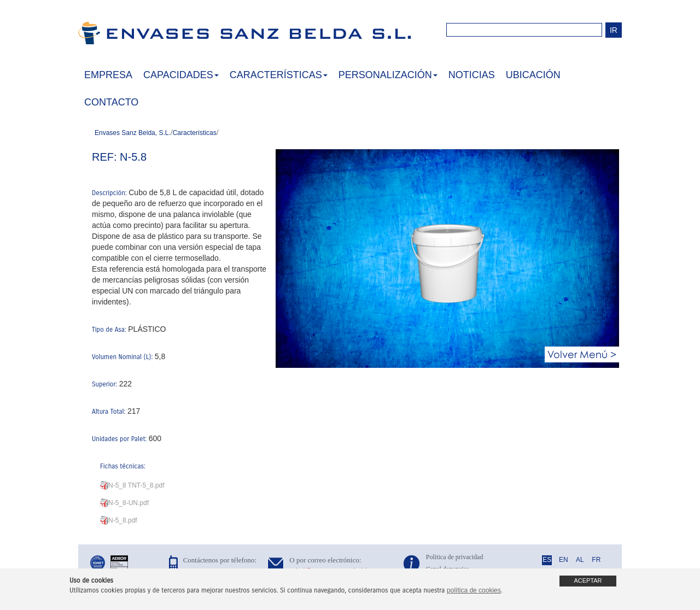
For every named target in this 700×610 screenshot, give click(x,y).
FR (596, 560)
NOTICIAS (472, 75)
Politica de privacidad (455, 557)
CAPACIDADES (181, 75)
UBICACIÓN (533, 75)
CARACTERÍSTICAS (279, 75)
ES (547, 560)
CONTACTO (111, 102)
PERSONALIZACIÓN (388, 75)
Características (195, 133)
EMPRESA (108, 75)
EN (564, 560)
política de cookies (474, 590)
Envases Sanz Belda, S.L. (133, 133)
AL (580, 560)
